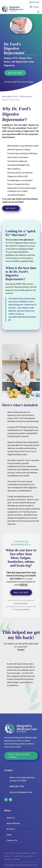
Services (11, 829)
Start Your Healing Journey (19, 756)
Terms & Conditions (22, 609)
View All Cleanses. (21, 603)
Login (31, 82)
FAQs (9, 835)
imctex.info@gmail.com (21, 792)
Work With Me (13, 823)
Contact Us (12, 840)
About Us (11, 818)
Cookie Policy (18, 856)
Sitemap (17, 859)
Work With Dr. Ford (10, 96)
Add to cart (15, 73)
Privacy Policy (9, 853)
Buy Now (11, 208)
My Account (34, 2)
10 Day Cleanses (26, 96)
